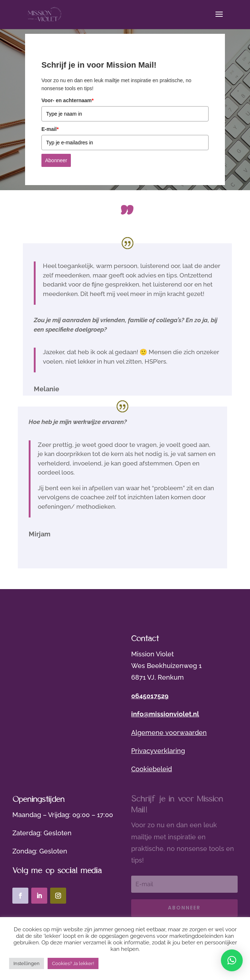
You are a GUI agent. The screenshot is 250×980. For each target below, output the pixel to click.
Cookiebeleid (152, 769)
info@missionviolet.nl (165, 714)
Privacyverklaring (158, 751)
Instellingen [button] (27, 963)
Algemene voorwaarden (169, 733)
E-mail (50, 129)
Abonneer (56, 160)
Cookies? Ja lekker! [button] (73, 963)
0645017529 (150, 696)
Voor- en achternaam (68, 100)
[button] (232, 960)
